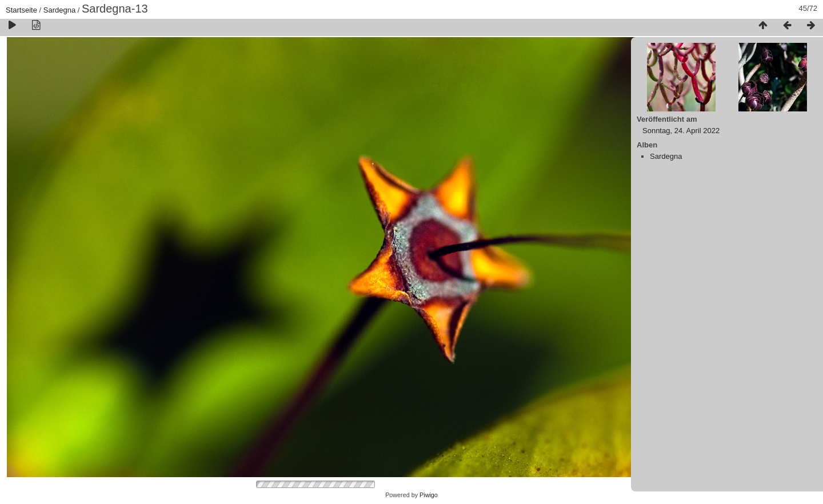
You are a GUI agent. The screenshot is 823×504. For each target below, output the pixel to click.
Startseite (21, 10)
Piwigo (429, 495)
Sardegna (59, 10)
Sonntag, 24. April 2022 (681, 131)
